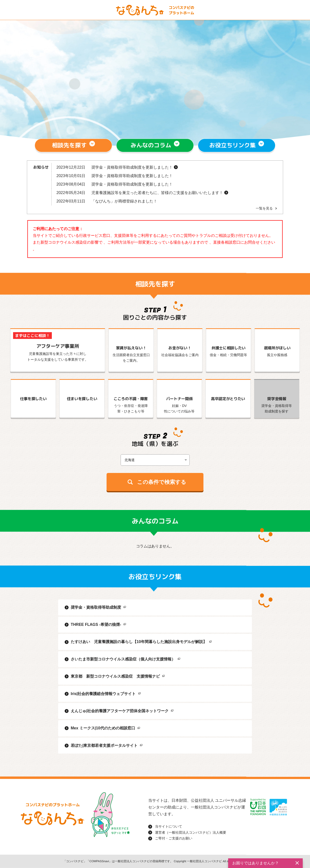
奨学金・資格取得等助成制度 (96, 607)
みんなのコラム (151, 145)
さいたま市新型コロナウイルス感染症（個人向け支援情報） (123, 659)
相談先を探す (70, 145)
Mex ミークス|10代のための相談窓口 (103, 728)
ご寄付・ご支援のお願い (174, 838)
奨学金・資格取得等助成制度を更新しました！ (132, 167)
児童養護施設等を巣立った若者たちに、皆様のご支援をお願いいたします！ (157, 193)
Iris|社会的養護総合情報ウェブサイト (103, 694)
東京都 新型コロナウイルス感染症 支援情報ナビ (115, 676)
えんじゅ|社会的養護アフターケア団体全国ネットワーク (120, 711)
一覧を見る (264, 208)
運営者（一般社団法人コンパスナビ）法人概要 (191, 832)
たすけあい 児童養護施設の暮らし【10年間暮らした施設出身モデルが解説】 (139, 642)
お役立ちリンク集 (232, 145)
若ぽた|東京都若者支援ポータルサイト (104, 745)
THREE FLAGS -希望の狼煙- (96, 625)
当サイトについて (169, 826)
